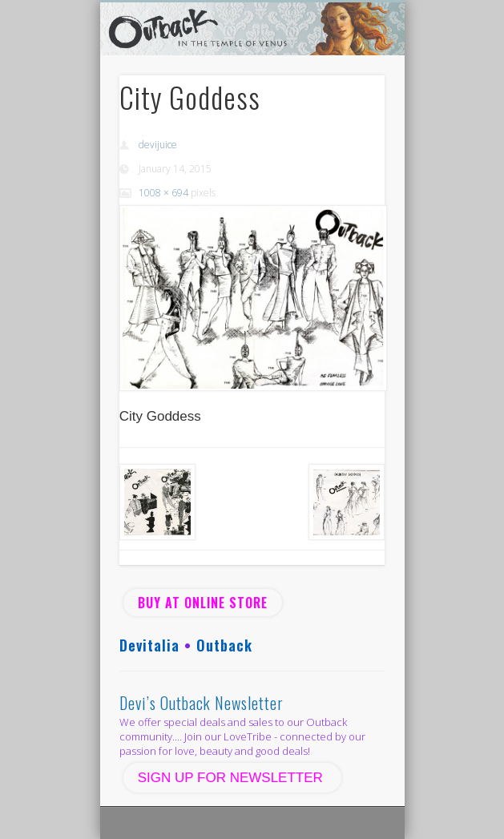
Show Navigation (345, 143)
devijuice (158, 145)
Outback (224, 645)
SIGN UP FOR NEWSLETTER (232, 778)
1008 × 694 (163, 193)
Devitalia (149, 645)
